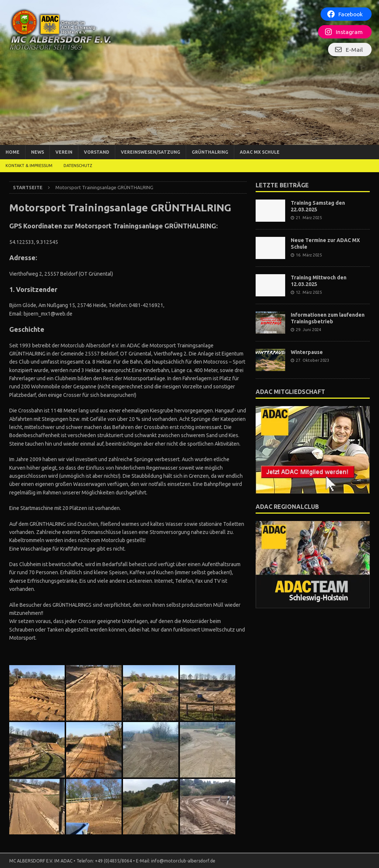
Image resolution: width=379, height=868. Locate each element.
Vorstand (97, 152)
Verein (64, 152)
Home (13, 152)
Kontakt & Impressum (29, 166)
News (37, 152)
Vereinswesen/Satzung (151, 152)
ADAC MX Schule (260, 152)
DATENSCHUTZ (78, 166)
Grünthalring (210, 152)
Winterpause (307, 352)
